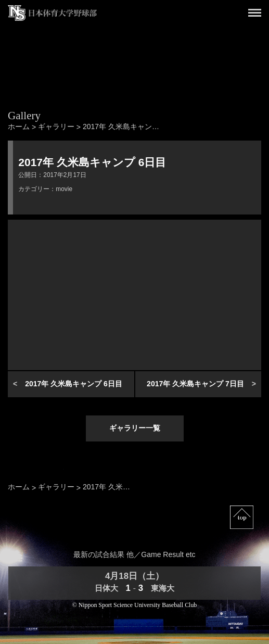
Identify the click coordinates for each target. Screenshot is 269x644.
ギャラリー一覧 (135, 428)
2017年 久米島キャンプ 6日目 (74, 384)
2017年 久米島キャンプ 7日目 (195, 384)
